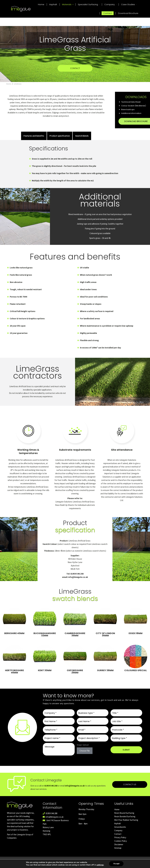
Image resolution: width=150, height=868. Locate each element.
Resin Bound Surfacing (124, 817)
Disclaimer (119, 849)
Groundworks (120, 831)
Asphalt (118, 828)
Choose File (85, 755)
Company (118, 835)
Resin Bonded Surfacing (125, 821)
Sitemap (118, 852)
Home (117, 814)
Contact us (130, 797)
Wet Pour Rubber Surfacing (126, 824)
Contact (118, 838)
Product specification (60, 140)
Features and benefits (34, 140)
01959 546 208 (144, 2)
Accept (116, 864)
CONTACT (75, 72)
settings (100, 865)
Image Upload (83, 749)
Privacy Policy (120, 842)
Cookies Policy (121, 845)
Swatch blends (82, 140)
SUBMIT (126, 754)
